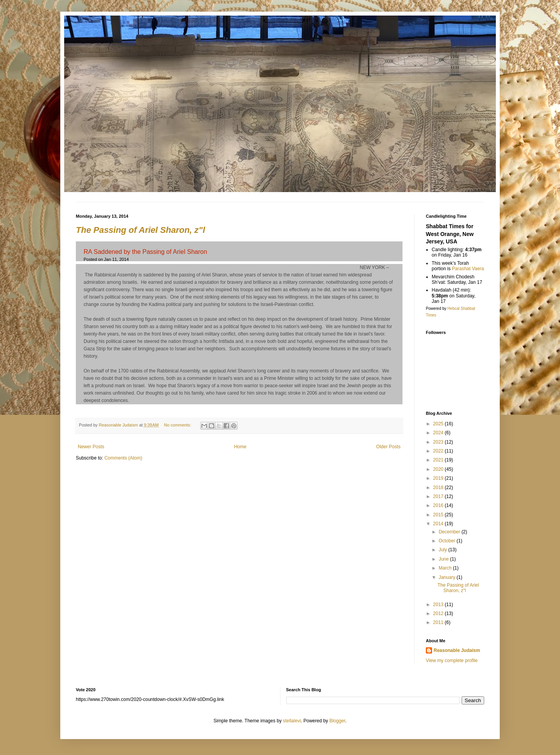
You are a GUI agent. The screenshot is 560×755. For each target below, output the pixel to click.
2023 (439, 442)
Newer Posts (91, 447)
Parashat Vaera (468, 269)
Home (240, 447)
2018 (439, 488)
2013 (439, 605)
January (448, 577)
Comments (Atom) (123, 458)
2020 (439, 469)
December (450, 532)
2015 (439, 515)
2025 (439, 424)
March (446, 568)
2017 (439, 496)
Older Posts (388, 447)
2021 (439, 460)
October (448, 541)
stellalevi (292, 721)
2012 (439, 613)
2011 (439, 622)
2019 (439, 478)
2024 (439, 433)
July (444, 550)
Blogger (337, 721)
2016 (439, 505)
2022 (439, 451)
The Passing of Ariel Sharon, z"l (140, 230)
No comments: (178, 425)
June (444, 559)
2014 (439, 524)
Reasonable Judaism (457, 650)
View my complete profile (452, 661)
